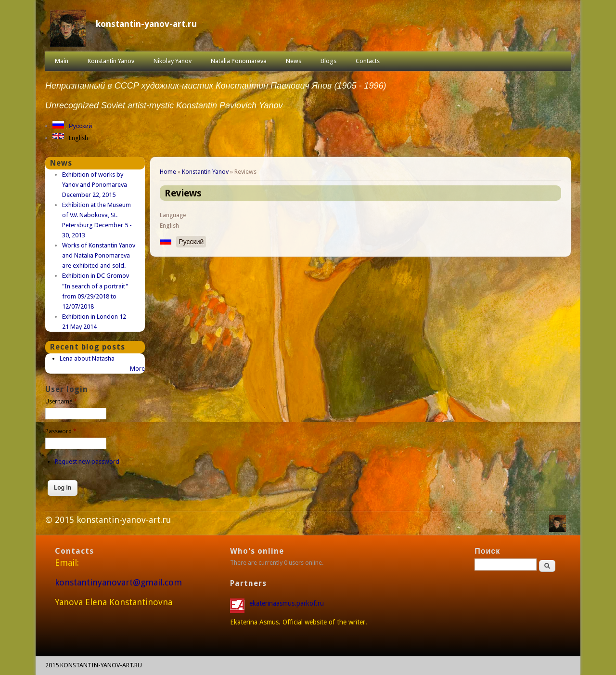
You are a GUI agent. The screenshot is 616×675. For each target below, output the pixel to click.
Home (168, 172)
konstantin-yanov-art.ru (146, 24)
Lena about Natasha (87, 358)
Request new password (87, 461)
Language (173, 215)
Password (61, 431)
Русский (80, 126)
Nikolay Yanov (173, 61)
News (294, 61)
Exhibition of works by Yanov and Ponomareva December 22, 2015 (95, 185)
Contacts (368, 61)
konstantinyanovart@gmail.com (118, 582)
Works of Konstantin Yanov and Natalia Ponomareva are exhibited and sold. (99, 255)
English (78, 138)
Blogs (328, 61)
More (137, 369)
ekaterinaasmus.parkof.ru (288, 603)
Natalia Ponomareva (239, 61)
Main (62, 61)
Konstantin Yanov (111, 61)
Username (61, 402)
